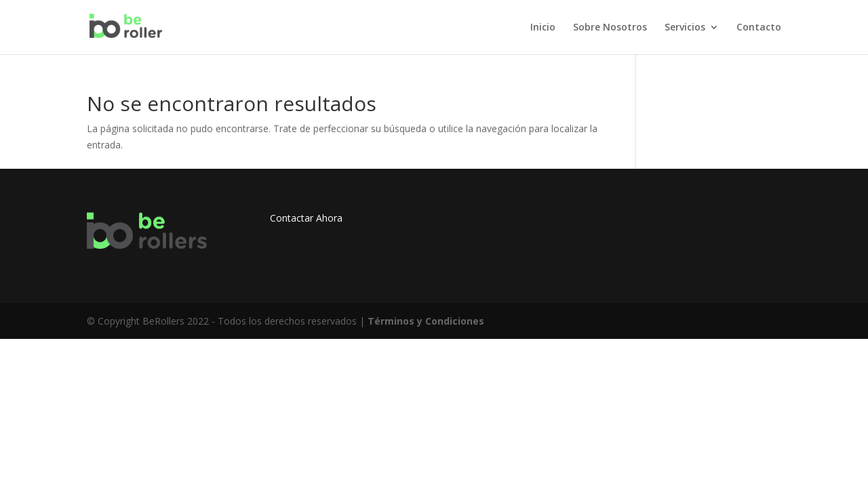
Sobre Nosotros (610, 28)
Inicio (543, 28)
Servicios (685, 28)
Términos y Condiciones (426, 321)
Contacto (759, 28)
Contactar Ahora (306, 218)
